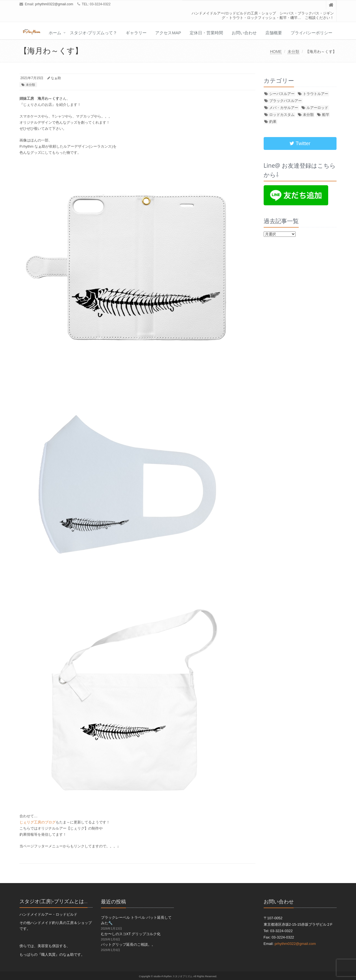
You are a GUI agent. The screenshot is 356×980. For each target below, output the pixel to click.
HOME (276, 52)
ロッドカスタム (282, 115)
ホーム (55, 33)
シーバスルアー (282, 94)
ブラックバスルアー (285, 101)
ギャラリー (136, 33)
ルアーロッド (317, 108)
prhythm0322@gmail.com (54, 4)
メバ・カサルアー (284, 108)
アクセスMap (168, 33)
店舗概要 (274, 33)
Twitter (300, 143)
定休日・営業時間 (206, 33)
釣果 (273, 122)
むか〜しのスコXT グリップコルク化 (131, 934)
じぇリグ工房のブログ (38, 822)
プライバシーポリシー (311, 33)
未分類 (293, 52)
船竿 (326, 115)
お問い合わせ (244, 33)
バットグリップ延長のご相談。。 (128, 944)
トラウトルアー (316, 94)
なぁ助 (56, 78)
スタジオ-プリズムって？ (93, 33)
